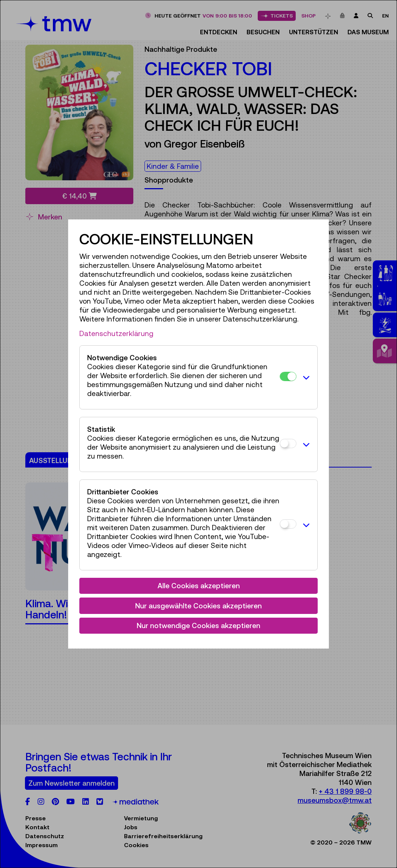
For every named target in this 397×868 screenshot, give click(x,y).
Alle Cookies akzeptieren (199, 586)
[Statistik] (288, 443)
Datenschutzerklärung (116, 333)
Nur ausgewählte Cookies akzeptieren (198, 606)
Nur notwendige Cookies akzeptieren (198, 625)
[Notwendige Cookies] (288, 376)
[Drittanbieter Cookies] (288, 524)
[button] (305, 377)
